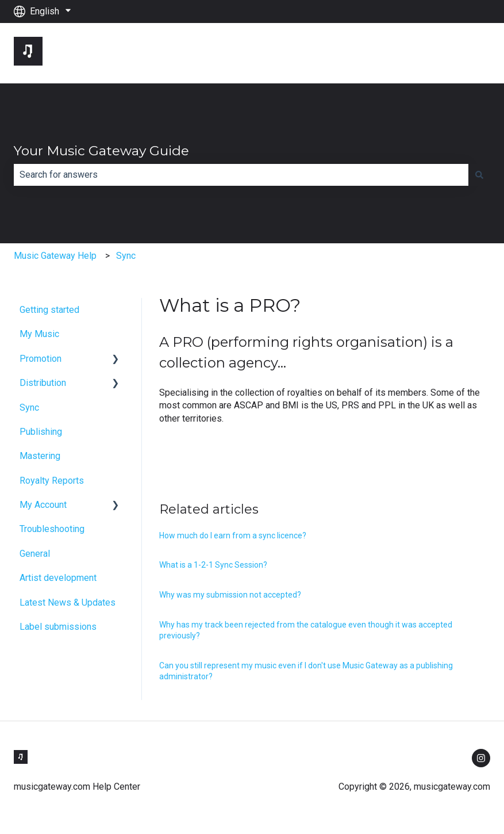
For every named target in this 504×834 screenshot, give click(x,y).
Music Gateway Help (55, 256)
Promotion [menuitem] (41, 359)
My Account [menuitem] (43, 505)
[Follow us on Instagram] (481, 758)
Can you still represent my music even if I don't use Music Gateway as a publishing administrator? (306, 671)
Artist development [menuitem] (58, 578)
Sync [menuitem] (29, 408)
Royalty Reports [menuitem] (52, 481)
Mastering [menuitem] (40, 456)
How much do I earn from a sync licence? (233, 535)
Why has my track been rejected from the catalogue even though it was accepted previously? (306, 630)
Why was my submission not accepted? (230, 595)
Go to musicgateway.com (429, 53)
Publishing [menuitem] (41, 432)
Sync (126, 256)
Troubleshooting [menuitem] (52, 529)
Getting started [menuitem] (49, 310)
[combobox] (241, 175)
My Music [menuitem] (39, 334)
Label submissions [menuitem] (58, 627)
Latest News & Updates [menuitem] (68, 602)
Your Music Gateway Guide (101, 151)
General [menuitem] (35, 554)
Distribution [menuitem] (43, 383)
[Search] (479, 175)
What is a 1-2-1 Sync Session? (213, 565)
